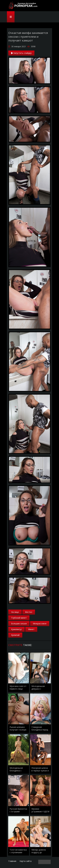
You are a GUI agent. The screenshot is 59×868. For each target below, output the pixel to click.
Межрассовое (40, 624)
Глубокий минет (19, 618)
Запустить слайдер (21, 53)
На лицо (15, 612)
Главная (12, 861)
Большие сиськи (19, 624)
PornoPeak (22, 6)
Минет (31, 629)
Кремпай (15, 635)
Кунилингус (17, 629)
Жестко (29, 612)
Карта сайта (26, 861)
